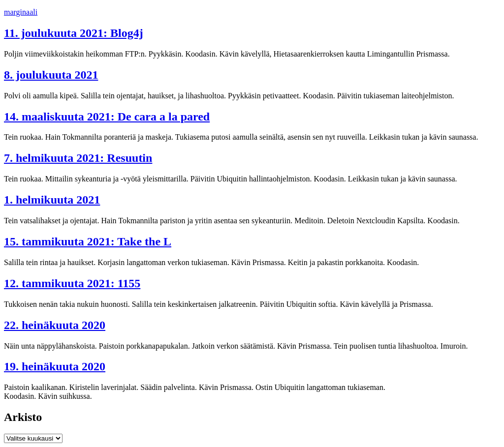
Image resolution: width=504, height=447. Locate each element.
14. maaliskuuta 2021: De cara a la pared (107, 117)
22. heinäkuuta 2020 (55, 325)
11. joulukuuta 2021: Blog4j (74, 33)
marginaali (21, 12)
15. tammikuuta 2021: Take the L (88, 241)
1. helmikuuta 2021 (52, 200)
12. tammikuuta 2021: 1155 (72, 283)
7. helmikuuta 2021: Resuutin (78, 158)
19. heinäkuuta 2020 (55, 366)
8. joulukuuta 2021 (51, 75)
